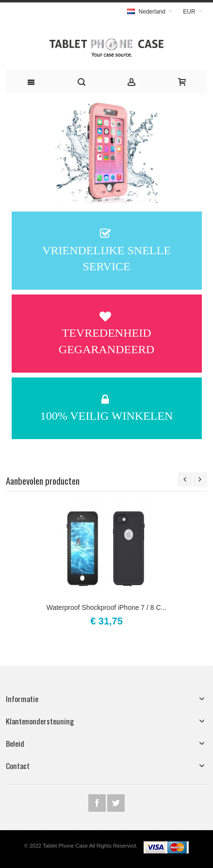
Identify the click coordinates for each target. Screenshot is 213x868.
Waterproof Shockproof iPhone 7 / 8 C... (106, 607)
